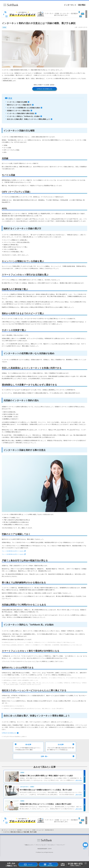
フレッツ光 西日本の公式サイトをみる (13, 554)
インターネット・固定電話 (75, 5)
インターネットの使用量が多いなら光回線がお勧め (23, 108)
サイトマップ (61, 845)
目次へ (85, 846)
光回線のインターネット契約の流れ (18, 111)
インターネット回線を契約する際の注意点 (21, 113)
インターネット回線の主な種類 (17, 102)
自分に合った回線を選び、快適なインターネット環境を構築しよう (28, 119)
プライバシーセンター (41, 845)
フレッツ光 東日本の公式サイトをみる (13, 551)
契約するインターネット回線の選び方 (19, 105)
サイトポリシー (52, 845)
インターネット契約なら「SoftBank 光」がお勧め (23, 116)
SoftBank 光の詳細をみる (44, 89)
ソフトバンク (11, 5)
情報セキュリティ (29, 845)
